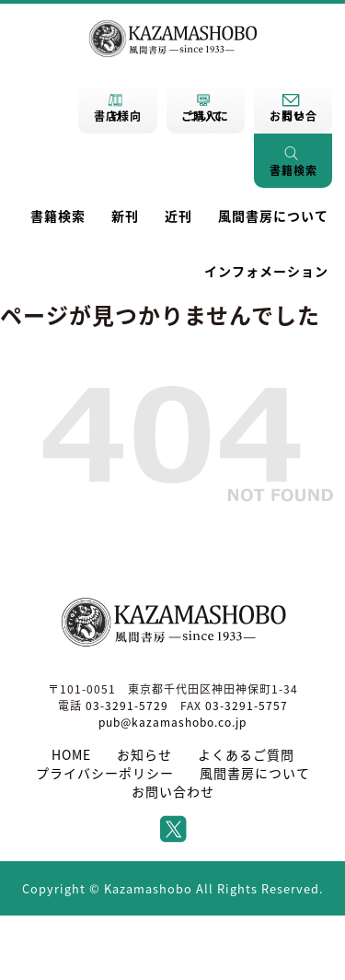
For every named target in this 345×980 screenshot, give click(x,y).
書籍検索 (58, 216)
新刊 (125, 216)
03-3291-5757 (247, 706)
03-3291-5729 (127, 706)
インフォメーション (266, 271)
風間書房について (273, 216)
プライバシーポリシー (105, 773)
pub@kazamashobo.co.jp (172, 722)
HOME (71, 754)
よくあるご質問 (246, 754)
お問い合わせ (173, 791)
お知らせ (144, 754)
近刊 (178, 216)
